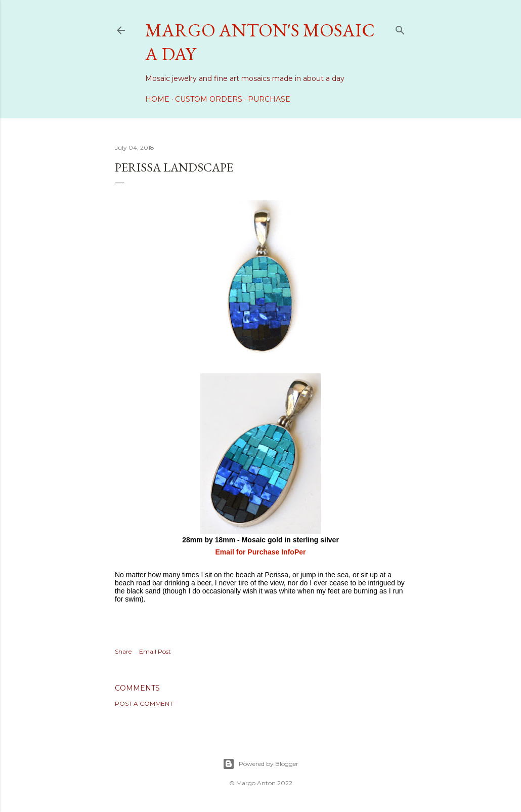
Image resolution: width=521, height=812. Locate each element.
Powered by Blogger (260, 764)
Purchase (269, 99)
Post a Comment (144, 703)
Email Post (155, 651)
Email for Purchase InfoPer (261, 552)
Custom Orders (209, 99)
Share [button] (123, 651)
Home (157, 99)
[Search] (400, 28)
